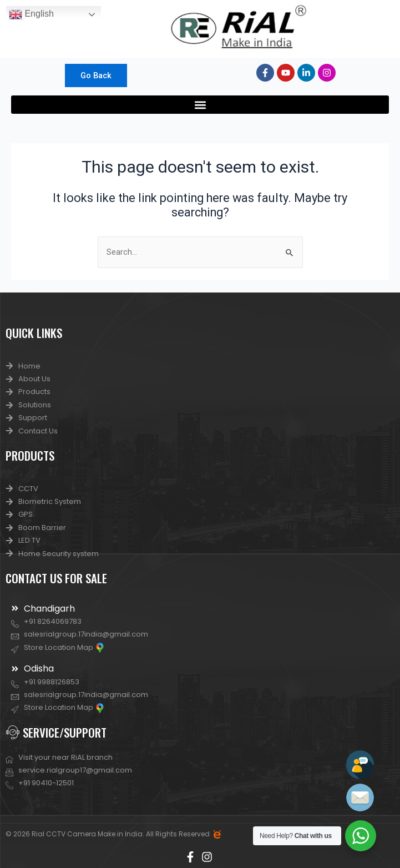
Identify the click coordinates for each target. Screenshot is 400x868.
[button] (200, 105)
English (31, 14)
